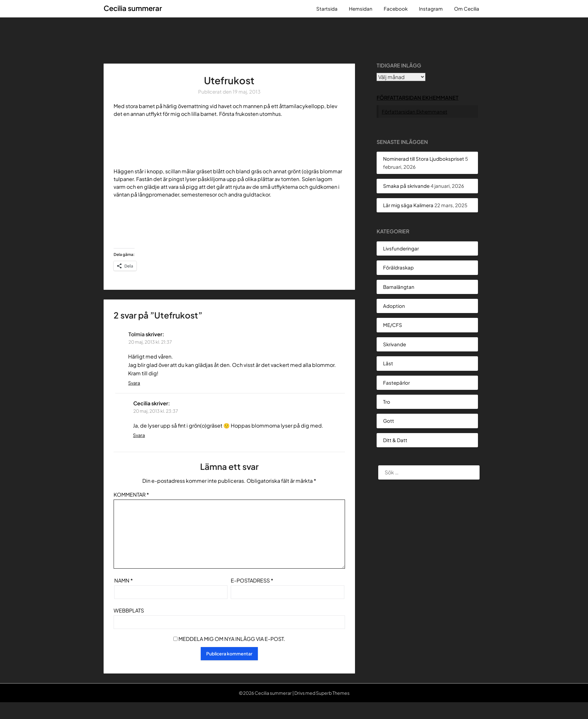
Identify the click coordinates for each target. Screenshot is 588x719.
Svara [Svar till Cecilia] (139, 435)
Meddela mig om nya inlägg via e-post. (232, 639)
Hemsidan (361, 9)
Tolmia (137, 334)
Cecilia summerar (133, 8)
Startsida (327, 9)
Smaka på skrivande (406, 186)
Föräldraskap (398, 267)
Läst (388, 363)
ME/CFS (393, 325)
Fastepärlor (396, 383)
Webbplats (129, 610)
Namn (124, 580)
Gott (389, 421)
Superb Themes (333, 693)
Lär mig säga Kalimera (408, 205)
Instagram (431, 9)
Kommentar (131, 495)
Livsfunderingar (401, 248)
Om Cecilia (467, 9)
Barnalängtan (399, 287)
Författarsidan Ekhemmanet (418, 98)
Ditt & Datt (395, 440)
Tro (387, 402)
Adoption (394, 306)
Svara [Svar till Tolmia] (134, 383)
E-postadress (252, 580)
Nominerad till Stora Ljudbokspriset (424, 159)
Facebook (396, 9)
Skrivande (395, 344)
